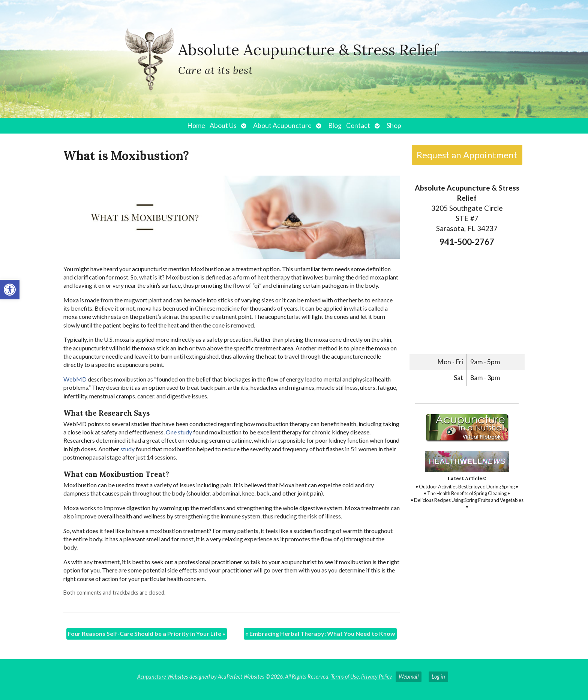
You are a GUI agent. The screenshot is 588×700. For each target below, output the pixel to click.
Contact (358, 125)
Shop (394, 125)
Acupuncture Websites (163, 677)
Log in (438, 677)
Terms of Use (345, 677)
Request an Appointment (467, 155)
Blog (335, 125)
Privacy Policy (376, 677)
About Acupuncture (282, 125)
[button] (10, 290)
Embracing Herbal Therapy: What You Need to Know (320, 633)
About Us (223, 125)
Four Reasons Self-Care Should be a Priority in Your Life (147, 633)
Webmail (409, 677)
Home (196, 125)
